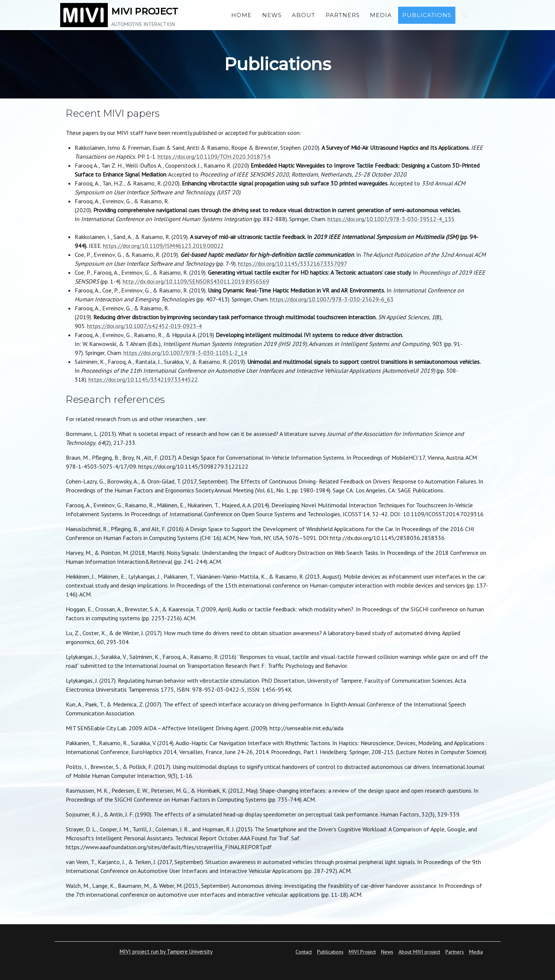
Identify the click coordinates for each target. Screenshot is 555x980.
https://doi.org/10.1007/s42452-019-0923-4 (144, 326)
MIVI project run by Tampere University (166, 952)
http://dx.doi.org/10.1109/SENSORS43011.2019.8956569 (196, 281)
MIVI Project (362, 952)
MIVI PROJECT (145, 11)
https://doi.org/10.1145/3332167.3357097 (292, 263)
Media (381, 15)
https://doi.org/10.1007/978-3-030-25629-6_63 (332, 299)
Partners (343, 15)
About (304, 15)
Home (241, 15)
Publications (427, 15)
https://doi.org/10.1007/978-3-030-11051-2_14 (185, 353)
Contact (304, 952)
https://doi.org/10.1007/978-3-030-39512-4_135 (391, 219)
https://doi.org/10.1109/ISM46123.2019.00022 (163, 246)
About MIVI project (419, 952)
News (272, 15)
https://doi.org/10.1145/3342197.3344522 (143, 379)
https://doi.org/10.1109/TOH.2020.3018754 (214, 156)
